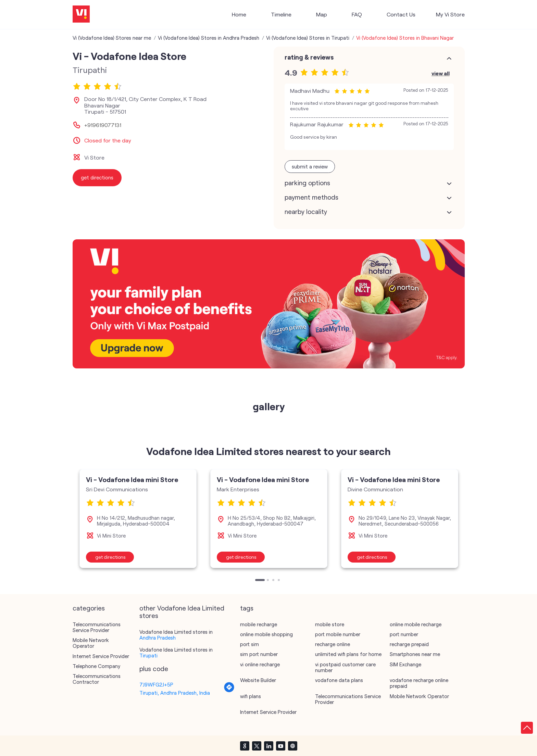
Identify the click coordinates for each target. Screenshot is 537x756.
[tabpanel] (138, 519)
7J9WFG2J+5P (156, 684)
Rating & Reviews (309, 57)
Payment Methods (311, 197)
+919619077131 (103, 125)
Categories (89, 608)
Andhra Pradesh (158, 638)
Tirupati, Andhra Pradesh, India (175, 693)
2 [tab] (268, 581)
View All (441, 73)
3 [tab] (274, 581)
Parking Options (307, 183)
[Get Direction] (229, 691)
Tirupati (148, 655)
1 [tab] (257, 581)
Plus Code (154, 669)
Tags (247, 608)
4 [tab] (279, 581)
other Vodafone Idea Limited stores (182, 612)
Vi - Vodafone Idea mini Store (132, 479)
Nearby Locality (306, 212)
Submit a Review (310, 166)
